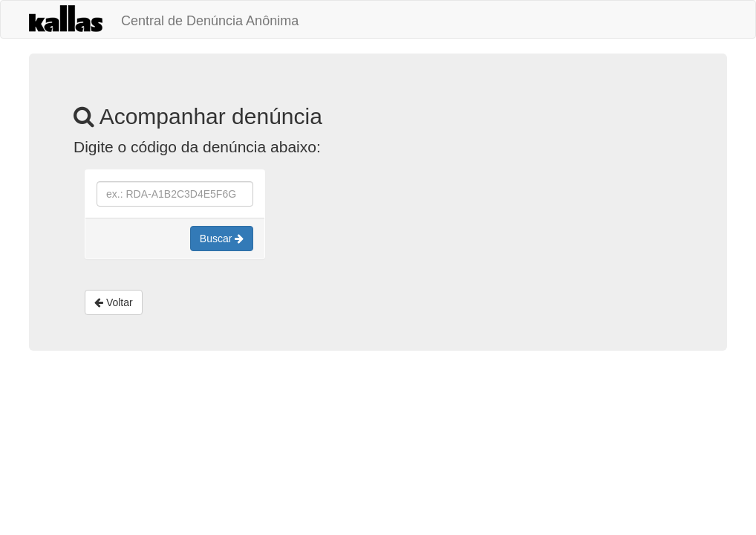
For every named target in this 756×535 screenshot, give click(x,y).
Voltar (114, 302)
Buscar (222, 239)
